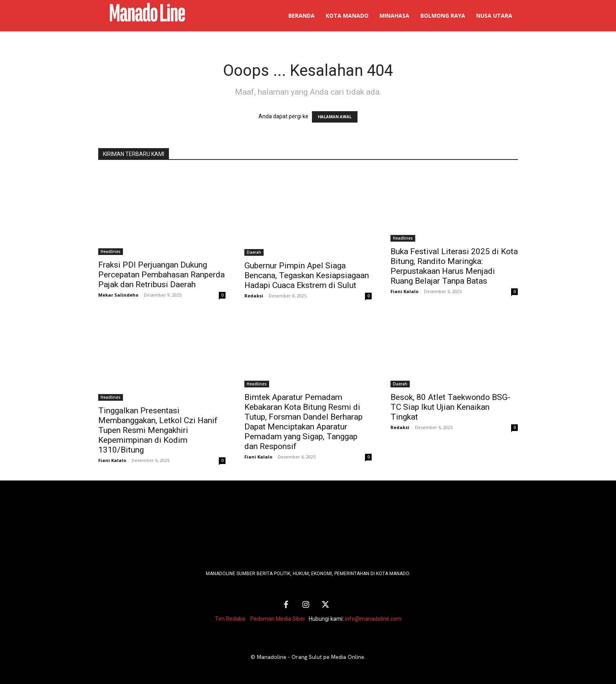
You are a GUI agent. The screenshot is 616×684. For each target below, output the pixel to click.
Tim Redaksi (230, 619)
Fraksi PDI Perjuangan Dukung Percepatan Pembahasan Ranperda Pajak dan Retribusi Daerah (161, 275)
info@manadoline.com (373, 619)
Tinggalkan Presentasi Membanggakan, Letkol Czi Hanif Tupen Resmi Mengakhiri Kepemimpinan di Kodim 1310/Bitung (158, 430)
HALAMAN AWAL (335, 117)
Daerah (254, 252)
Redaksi (254, 296)
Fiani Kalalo (404, 291)
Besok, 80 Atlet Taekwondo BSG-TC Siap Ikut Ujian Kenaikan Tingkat (450, 407)
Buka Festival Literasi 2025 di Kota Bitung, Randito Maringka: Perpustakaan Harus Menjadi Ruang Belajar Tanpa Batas (454, 266)
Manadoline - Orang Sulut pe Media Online (311, 657)
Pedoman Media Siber (278, 619)
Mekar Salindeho (118, 295)
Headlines (111, 251)
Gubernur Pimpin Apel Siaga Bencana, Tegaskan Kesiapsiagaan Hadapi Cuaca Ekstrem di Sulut (307, 275)
